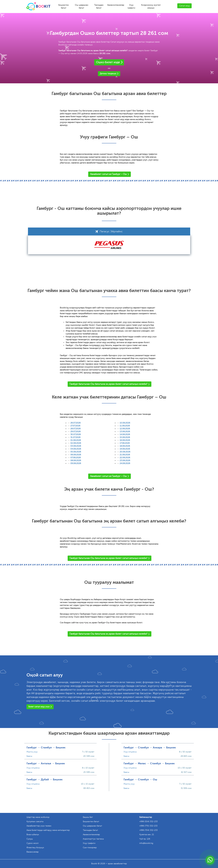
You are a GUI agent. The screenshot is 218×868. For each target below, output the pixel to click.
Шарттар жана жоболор (38, 817)
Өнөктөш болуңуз (35, 848)
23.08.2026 (125, 460)
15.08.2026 (125, 437)
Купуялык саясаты (35, 821)
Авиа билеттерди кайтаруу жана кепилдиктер (48, 830)
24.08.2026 (125, 463)
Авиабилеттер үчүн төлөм (39, 826)
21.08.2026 (125, 455)
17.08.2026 (125, 443)
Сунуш (30, 839)
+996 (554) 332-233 (148, 821)
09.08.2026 (76, 463)
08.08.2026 (76, 460)
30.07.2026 (76, 434)
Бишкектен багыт (64, 6)
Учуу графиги (131, 6)
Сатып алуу (184, 6)
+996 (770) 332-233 (148, 826)
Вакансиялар (33, 852)
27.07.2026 (75, 426)
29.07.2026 (75, 432)
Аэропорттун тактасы (93, 839)
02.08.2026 (76, 443)
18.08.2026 (125, 446)
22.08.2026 (125, 458)
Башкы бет (88, 817)
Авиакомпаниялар (116, 5)
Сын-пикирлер (90, 848)
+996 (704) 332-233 (148, 830)
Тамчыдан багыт (99, 6)
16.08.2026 (125, 440)
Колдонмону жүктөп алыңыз (151, 6)
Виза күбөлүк (33, 835)
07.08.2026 (76, 458)
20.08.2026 (125, 452)
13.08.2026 (125, 432)
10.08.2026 (125, 423)
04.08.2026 (76, 449)
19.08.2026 (125, 449)
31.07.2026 (75, 437)
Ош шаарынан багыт (82, 6)
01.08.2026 (76, 440)
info (146, 843)
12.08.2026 (125, 429)
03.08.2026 (76, 446)
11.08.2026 (125, 426)
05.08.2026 (76, 452)
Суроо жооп (33, 843)
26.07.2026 (75, 423)
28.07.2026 (75, 429)
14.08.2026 (125, 434)
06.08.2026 (76, 455)
